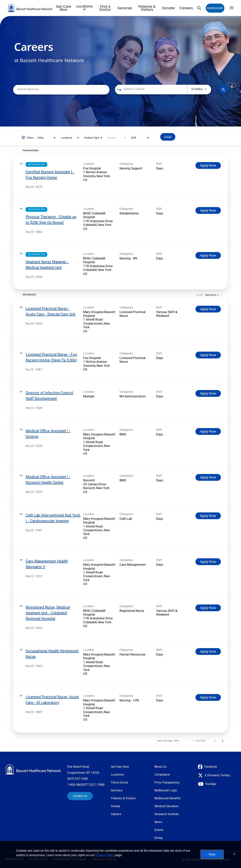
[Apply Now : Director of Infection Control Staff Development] (208, 393)
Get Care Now (64, 8)
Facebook (211, 767)
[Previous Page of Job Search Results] (215, 741)
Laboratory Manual (104, 859)
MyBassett (215, 8)
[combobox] (61, 89)
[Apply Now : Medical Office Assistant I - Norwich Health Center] (208, 477)
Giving (158, 838)
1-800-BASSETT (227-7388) (86, 785)
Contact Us (80, 796)
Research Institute (166, 814)
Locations (117, 775)
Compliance (162, 775)
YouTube (211, 784)
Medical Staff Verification (70, 859)
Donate (168, 8)
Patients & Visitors (147, 8)
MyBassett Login (166, 790)
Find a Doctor (105, 8)
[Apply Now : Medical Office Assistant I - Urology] (208, 431)
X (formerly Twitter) (217, 775)
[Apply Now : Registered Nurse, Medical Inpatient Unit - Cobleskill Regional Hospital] (208, 608)
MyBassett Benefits (168, 798)
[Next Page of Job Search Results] (223, 741)
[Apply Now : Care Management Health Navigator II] (208, 562)
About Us (160, 767)
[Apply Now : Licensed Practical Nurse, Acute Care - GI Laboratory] (208, 697)
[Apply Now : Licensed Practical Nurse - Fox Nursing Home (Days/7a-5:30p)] (208, 355)
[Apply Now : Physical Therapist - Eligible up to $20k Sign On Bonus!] (208, 210)
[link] (120, 177)
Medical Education (166, 806)
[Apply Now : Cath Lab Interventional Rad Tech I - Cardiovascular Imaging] (208, 516)
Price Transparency (167, 782)
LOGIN (168, 137)
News (158, 822)
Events (159, 830)
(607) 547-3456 (78, 779)
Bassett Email (14, 859)
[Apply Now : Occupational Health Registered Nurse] (208, 652)
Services (125, 8)
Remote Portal (38, 859)
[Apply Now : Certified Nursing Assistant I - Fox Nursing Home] (208, 165)
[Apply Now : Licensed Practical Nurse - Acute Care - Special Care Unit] (208, 309)
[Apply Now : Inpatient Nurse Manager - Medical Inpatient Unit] (208, 255)
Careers (186, 8)
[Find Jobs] (223, 90)
